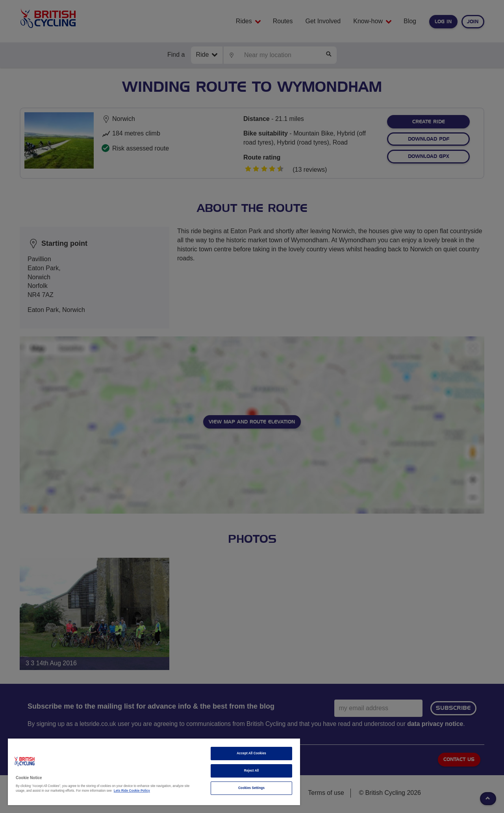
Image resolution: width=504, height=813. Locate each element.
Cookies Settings (251, 788)
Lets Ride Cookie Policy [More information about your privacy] (132, 791)
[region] (154, 772)
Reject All (252, 771)
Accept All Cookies (251, 753)
